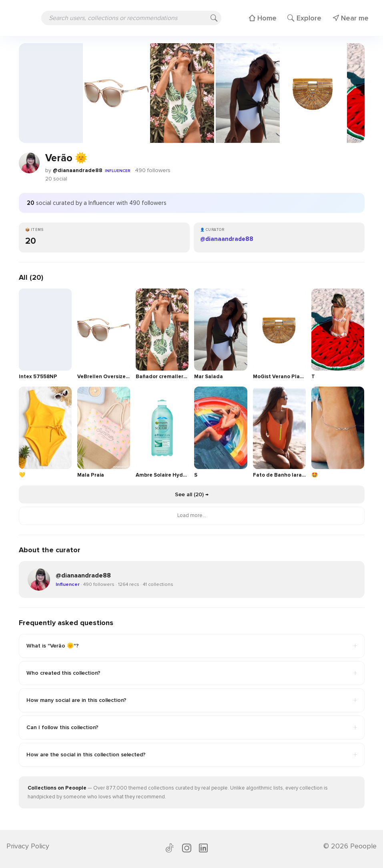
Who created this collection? (192, 673)
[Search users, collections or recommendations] (131, 18)
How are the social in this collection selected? (192, 755)
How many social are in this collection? (192, 700)
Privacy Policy (28, 846)
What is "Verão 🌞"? (192, 646)
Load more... (192, 515)
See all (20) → (192, 494)
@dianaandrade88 (78, 170)
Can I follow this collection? (192, 728)
